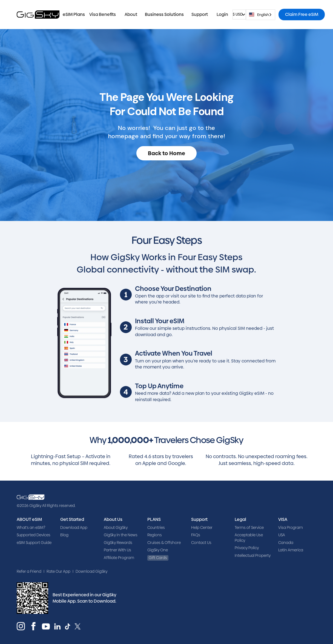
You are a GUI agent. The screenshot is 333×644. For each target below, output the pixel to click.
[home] (38, 15)
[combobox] (261, 15)
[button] (103, 15)
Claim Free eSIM (302, 14)
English (259, 15)
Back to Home (166, 153)
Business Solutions (164, 14)
